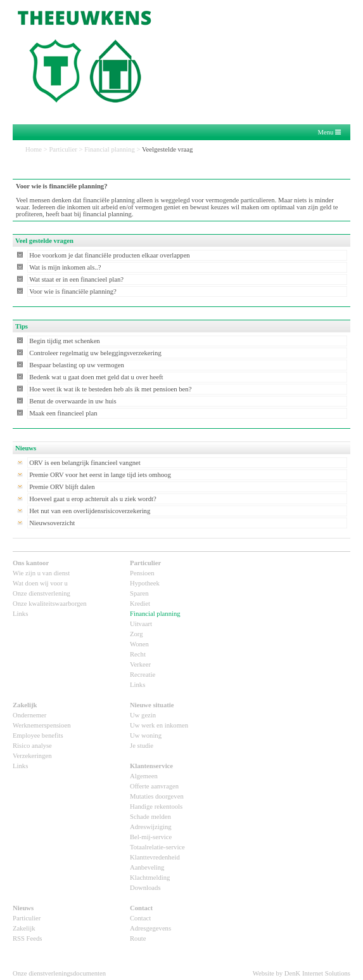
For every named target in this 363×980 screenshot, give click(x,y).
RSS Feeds (28, 938)
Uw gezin (143, 715)
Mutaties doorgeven (157, 796)
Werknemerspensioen (41, 725)
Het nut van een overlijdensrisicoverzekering (90, 511)
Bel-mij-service (151, 837)
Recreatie (143, 675)
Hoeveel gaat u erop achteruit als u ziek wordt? (93, 499)
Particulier (63, 149)
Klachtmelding (150, 878)
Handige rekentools (156, 807)
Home (34, 149)
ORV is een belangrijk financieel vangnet (85, 463)
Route (138, 938)
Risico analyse (32, 746)
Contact (141, 908)
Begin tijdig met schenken (65, 341)
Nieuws (23, 908)
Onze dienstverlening (41, 593)
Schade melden (150, 817)
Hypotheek (145, 583)
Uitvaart (141, 624)
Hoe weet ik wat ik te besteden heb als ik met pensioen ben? (110, 389)
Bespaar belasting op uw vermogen (77, 365)
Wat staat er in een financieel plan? (76, 279)
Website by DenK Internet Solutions (302, 973)
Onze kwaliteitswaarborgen (50, 604)
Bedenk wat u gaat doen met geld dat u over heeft (96, 377)
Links (20, 614)
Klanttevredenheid (155, 857)
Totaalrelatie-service (157, 847)
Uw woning (146, 735)
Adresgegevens (150, 928)
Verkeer (140, 664)
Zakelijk (25, 705)
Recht (138, 654)
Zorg (137, 634)
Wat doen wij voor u (40, 583)
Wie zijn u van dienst (41, 573)
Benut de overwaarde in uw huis (73, 401)
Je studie (142, 746)
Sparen (139, 593)
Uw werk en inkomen (159, 725)
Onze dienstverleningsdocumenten (59, 973)
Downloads (145, 888)
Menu (329, 133)
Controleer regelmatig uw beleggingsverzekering (95, 353)
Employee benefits (38, 735)
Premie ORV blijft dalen (62, 487)
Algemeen (144, 776)
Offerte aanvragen (154, 786)
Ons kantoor (31, 563)
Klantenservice (151, 766)
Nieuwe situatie (152, 705)
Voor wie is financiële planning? (73, 291)
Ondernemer (29, 715)
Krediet (140, 604)
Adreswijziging (151, 827)
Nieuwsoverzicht (52, 523)
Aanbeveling (147, 867)
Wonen (139, 644)
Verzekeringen (32, 756)
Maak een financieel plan (63, 413)
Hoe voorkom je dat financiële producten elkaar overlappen (110, 255)
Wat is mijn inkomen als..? (65, 267)
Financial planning (110, 149)
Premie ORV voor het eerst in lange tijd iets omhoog (100, 475)
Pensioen (142, 573)
